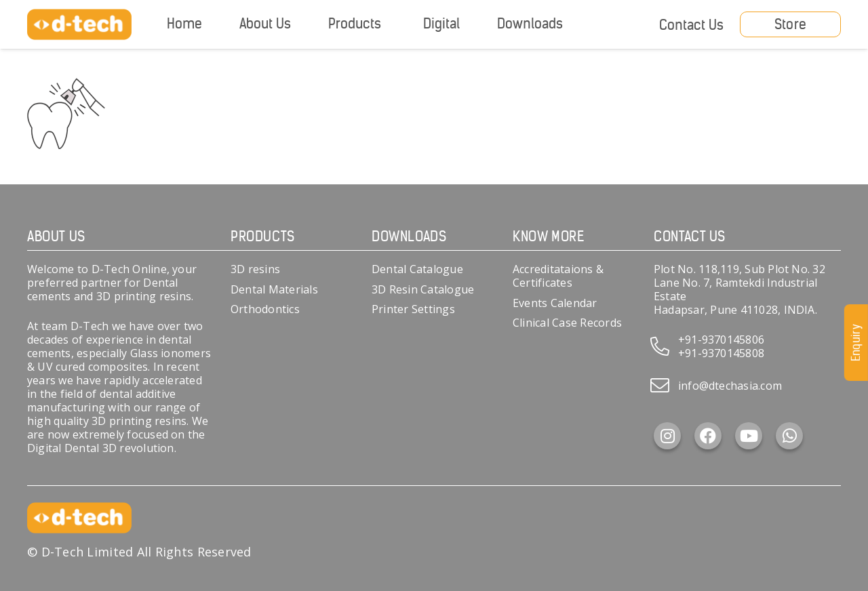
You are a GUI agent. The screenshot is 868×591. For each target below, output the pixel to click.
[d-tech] (79, 25)
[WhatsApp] (789, 436)
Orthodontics (265, 309)
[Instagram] (667, 436)
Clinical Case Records (567, 323)
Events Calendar (555, 303)
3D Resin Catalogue (423, 289)
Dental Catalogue (417, 269)
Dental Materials (274, 289)
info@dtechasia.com (730, 386)
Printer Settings (413, 309)
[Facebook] (708, 436)
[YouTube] (749, 436)
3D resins (255, 269)
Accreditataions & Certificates (558, 276)
